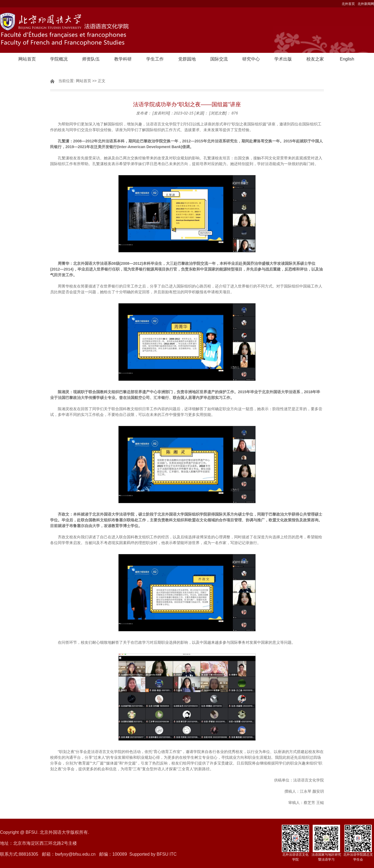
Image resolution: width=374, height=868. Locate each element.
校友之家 (315, 59)
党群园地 (187, 59)
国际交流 (219, 59)
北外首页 (348, 4)
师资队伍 (91, 59)
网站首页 (27, 59)
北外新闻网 (366, 4)
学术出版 (283, 59)
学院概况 (59, 59)
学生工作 (155, 59)
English (347, 59)
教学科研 (123, 59)
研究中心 (251, 59)
